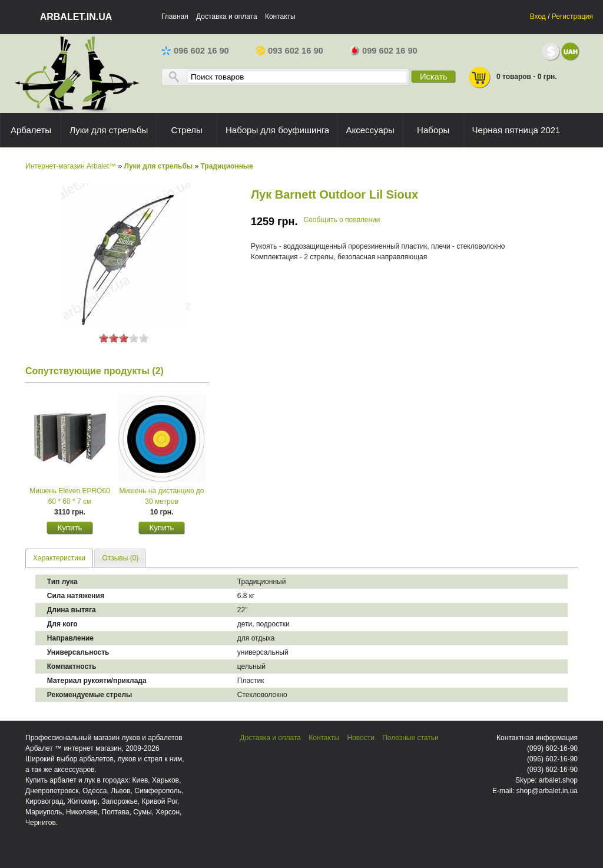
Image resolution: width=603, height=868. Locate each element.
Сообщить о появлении (342, 220)
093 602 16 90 (289, 51)
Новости (360, 738)
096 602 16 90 (195, 51)
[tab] (59, 558)
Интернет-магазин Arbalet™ (71, 166)
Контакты (280, 16)
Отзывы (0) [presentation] (120, 558)
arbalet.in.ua (76, 17)
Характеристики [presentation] (59, 558)
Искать (434, 77)
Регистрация (572, 16)
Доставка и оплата (227, 16)
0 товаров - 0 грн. (512, 77)
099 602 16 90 (384, 51)
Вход (538, 16)
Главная (175, 16)
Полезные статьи (410, 738)
